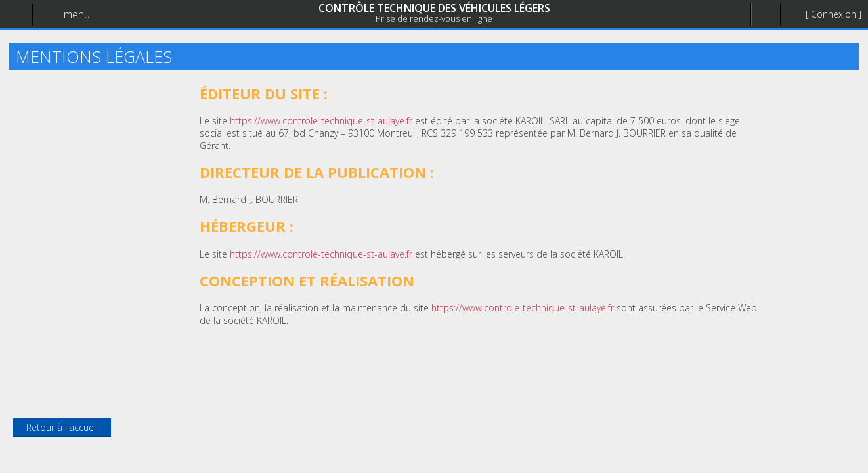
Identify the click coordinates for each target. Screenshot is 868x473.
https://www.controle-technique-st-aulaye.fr (321, 121)
